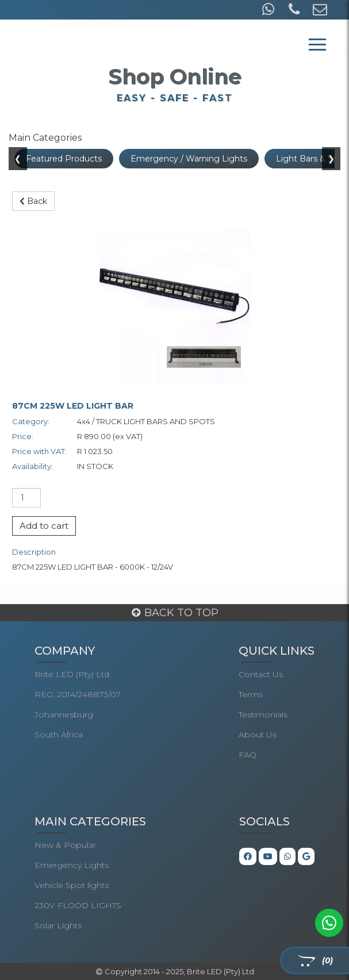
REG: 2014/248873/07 (78, 694)
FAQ (248, 755)
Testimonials (263, 714)
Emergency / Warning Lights (189, 159)
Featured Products (64, 159)
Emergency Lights (72, 865)
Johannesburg (64, 714)
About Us (258, 735)
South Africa (59, 735)
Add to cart (44, 526)
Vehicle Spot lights (72, 885)
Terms (251, 694)
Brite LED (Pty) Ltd (72, 674)
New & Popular (65, 845)
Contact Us (261, 674)
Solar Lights (58, 925)
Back (33, 201)
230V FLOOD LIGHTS (78, 905)
